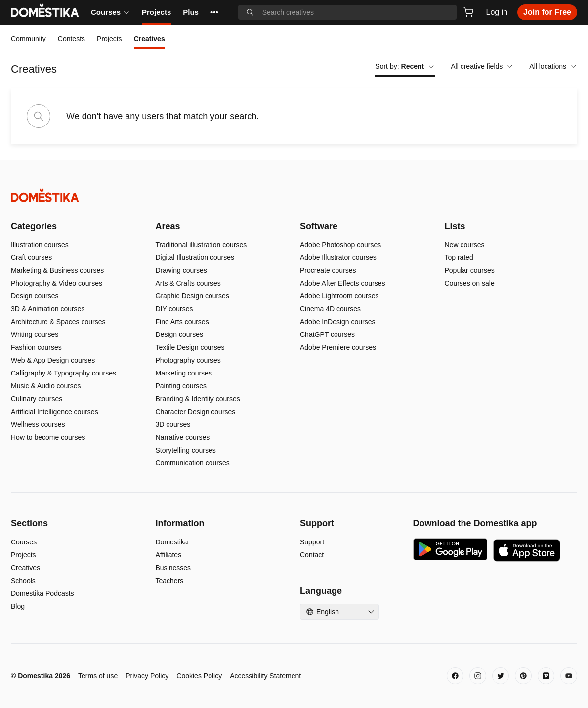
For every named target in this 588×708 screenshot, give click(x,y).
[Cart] (468, 12)
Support (312, 542)
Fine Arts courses (182, 322)
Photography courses (188, 360)
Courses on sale (470, 283)
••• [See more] (214, 12)
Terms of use (98, 676)
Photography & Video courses (57, 283)
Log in (497, 12)
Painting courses (181, 386)
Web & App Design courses (53, 360)
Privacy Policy (147, 676)
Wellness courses (38, 424)
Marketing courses (184, 373)
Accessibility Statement (265, 676)
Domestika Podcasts (42, 593)
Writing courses (35, 334)
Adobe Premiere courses (338, 347)
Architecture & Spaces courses (58, 322)
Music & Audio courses (46, 386)
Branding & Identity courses (198, 399)
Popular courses (470, 270)
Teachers (170, 581)
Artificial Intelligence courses (55, 412)
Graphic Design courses (192, 296)
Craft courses (31, 257)
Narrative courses (183, 437)
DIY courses (174, 309)
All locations (553, 66)
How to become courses (48, 437)
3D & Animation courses (48, 309)
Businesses (173, 568)
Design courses (35, 296)
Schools (23, 581)
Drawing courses (181, 270)
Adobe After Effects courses (343, 283)
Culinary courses (37, 399)
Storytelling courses (186, 450)
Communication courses (193, 463)
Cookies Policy (199, 676)
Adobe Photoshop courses (340, 245)
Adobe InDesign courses (338, 322)
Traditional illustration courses (201, 245)
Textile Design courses (190, 347)
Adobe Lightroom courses (339, 296)
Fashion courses (36, 347)
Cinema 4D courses (330, 309)
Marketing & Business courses (57, 270)
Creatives (25, 568)
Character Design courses (196, 412)
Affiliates (169, 555)
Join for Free (547, 12)
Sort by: (405, 66)
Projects (156, 12)
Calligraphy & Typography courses (63, 373)
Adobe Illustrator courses (338, 257)
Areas (168, 226)
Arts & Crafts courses (188, 283)
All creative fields (482, 66)
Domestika (172, 542)
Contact (312, 555)
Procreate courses (328, 270)
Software (319, 226)
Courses (110, 12)
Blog (18, 606)
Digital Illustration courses (195, 257)
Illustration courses (40, 245)
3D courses (173, 424)
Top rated (459, 257)
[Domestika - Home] (294, 195)
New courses (465, 245)
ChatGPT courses (327, 334)
